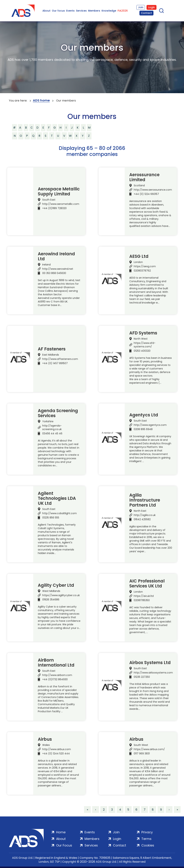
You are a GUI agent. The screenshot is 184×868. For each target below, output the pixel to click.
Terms (146, 839)
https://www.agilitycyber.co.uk (61, 595)
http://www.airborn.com (57, 675)
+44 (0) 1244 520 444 (56, 753)
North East (140, 511)
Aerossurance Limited (144, 177)
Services (81, 11)
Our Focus (64, 845)
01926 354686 (51, 600)
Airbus (45, 739)
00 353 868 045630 (54, 273)
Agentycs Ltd (144, 415)
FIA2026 (123, 11)
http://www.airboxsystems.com (153, 673)
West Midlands (51, 591)
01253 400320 (142, 351)
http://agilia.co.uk (145, 515)
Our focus (58, 11)
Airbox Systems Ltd (150, 663)
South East (49, 200)
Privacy (147, 832)
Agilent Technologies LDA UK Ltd (57, 498)
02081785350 (142, 600)
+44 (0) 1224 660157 (146, 194)
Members (94, 11)
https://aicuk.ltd (144, 596)
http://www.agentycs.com (150, 425)
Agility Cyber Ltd (56, 585)
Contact (146, 13)
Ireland (46, 265)
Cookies (148, 845)
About (46, 11)
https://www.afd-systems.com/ (145, 345)
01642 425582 (142, 519)
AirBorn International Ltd (56, 663)
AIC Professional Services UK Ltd (147, 584)
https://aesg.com (145, 266)
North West (141, 339)
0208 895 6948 (143, 429)
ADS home (41, 101)
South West (141, 745)
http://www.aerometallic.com (61, 204)
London (138, 262)
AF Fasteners (52, 349)
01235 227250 (142, 677)
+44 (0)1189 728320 (54, 208)
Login (151, 7)
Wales (46, 745)
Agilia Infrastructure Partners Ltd (145, 500)
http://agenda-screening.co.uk (52, 427)
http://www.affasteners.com (60, 359)
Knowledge (109, 11)
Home (61, 832)
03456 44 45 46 (52, 433)
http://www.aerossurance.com (153, 190)
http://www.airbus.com (57, 749)
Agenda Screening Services (58, 413)
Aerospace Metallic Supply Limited (59, 191)
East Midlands (51, 355)
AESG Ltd (139, 256)
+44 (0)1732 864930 (55, 679)
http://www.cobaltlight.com (59, 513)
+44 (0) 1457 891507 (55, 363)
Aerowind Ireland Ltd (56, 256)
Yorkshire (48, 421)
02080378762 (142, 271)
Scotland (139, 185)
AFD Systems (143, 333)
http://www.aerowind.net (58, 269)
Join (141, 7)
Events (70, 11)
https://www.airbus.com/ (149, 749)
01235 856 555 (51, 518)
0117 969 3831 (142, 753)
